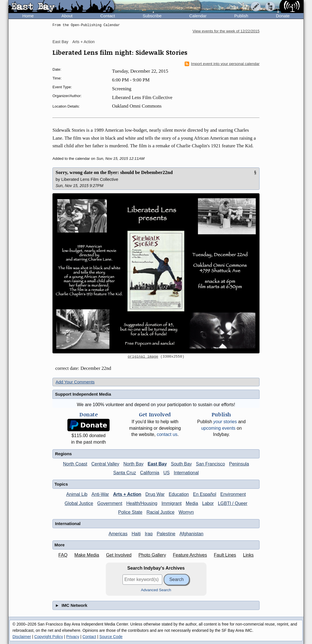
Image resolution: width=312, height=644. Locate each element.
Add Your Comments (75, 382)
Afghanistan (192, 534)
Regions (63, 454)
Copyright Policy (49, 637)
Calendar (198, 16)
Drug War (155, 494)
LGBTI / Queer (233, 503)
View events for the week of (226, 31)
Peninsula (239, 464)
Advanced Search (156, 590)
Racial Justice (160, 512)
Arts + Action (84, 42)
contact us (167, 434)
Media (192, 503)
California (150, 473)
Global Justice (79, 503)
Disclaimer (22, 637)
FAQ (63, 555)
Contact (107, 16)
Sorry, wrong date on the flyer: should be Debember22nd (114, 172)
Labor (208, 503)
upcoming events (218, 428)
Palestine (166, 534)
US (166, 473)
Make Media (87, 555)
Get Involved (119, 555)
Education (179, 494)
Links (248, 555)
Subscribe (152, 16)
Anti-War (100, 494)
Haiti (136, 534)
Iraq (149, 534)
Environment (233, 494)
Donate (283, 16)
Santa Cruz (125, 473)
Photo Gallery (152, 555)
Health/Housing (142, 503)
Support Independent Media (83, 394)
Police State (130, 512)
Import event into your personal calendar (222, 64)
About (67, 16)
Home (28, 16)
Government (110, 503)
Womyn (186, 512)
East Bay (60, 42)
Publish (241, 16)
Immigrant (171, 503)
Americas (118, 534)
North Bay (133, 464)
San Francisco (210, 464)
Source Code (111, 637)
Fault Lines (225, 555)
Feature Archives (190, 555)
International (186, 473)
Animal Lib (77, 494)
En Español (205, 494)
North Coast (75, 464)
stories (225, 422)
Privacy (73, 637)
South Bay (182, 464)
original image (143, 357)
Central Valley (105, 464)
